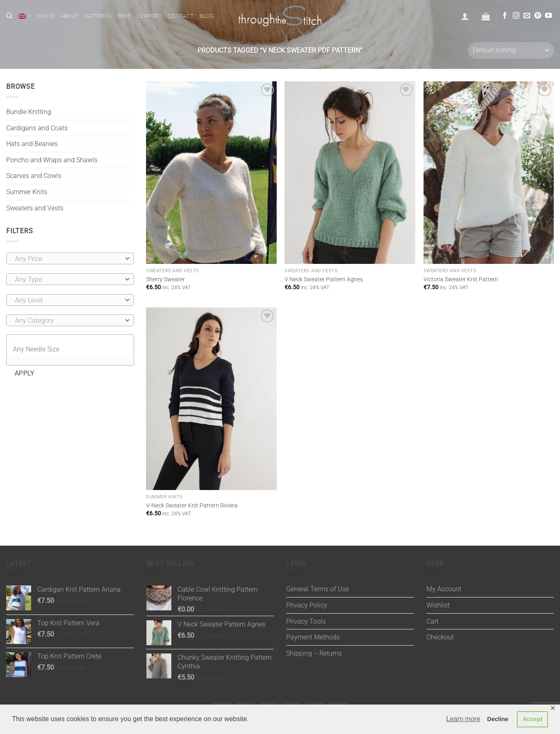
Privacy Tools (306, 621)
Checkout (440, 637)
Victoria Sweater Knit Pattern (461, 279)
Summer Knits (27, 192)
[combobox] (70, 258)
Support (149, 16)
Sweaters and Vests (35, 208)
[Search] (9, 16)
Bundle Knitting (29, 112)
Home (46, 16)
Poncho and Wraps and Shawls (52, 160)
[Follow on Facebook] (505, 16)
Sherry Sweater (166, 279)
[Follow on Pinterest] (538, 16)
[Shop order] (511, 50)
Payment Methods (313, 637)
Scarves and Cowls (34, 176)
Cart (432, 621)
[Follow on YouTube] (548, 16)
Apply (25, 373)
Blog (207, 16)
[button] (465, 16)
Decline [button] (498, 719)
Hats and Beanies (32, 144)
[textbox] (68, 259)
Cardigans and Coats (37, 128)
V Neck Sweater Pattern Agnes (324, 279)
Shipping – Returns (314, 653)
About (69, 16)
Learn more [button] (463, 719)
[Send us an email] (527, 16)
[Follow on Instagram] (516, 16)
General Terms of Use (318, 589)
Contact (181, 16)
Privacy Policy (307, 605)
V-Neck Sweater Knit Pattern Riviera (192, 506)
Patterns (98, 16)
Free (124, 16)
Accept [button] (533, 719)
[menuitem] (25, 16)
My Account (444, 589)
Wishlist (438, 605)
